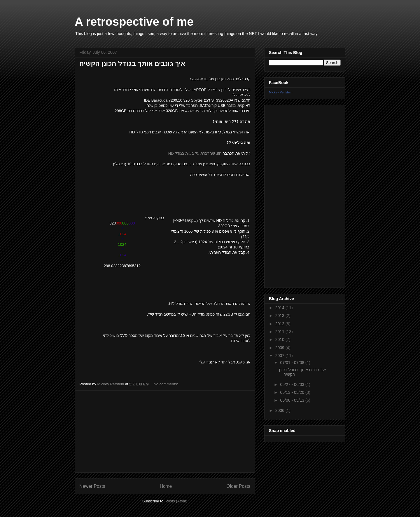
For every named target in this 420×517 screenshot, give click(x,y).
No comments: (166, 384)
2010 (280, 340)
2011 (280, 332)
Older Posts (238, 486)
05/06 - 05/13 (293, 400)
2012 (280, 324)
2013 (280, 316)
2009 (280, 348)
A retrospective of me (134, 22)
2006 (280, 410)
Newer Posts (92, 486)
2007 (280, 356)
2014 (280, 308)
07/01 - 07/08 (293, 363)
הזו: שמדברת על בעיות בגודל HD (195, 153)
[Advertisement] (165, 431)
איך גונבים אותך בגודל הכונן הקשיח (132, 63)
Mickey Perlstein (281, 92)
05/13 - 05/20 (293, 392)
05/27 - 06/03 (293, 384)
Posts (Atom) (176, 501)
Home (166, 486)
